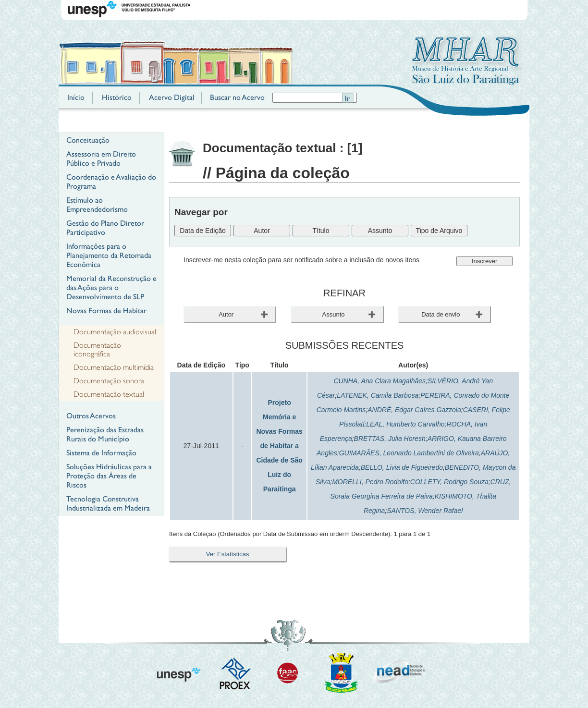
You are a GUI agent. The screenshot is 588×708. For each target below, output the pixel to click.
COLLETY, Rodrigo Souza (449, 482)
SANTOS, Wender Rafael (425, 511)
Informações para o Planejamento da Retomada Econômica (109, 255)
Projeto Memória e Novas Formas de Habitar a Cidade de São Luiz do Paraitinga (279, 446)
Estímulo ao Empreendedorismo (97, 205)
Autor (226, 314)
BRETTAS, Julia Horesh (390, 439)
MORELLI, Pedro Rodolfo (370, 482)
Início (76, 97)
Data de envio (441, 314)
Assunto (334, 314)
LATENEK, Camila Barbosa (378, 395)
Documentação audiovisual (115, 332)
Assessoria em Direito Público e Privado (101, 159)
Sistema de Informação (101, 453)
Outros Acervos (91, 416)
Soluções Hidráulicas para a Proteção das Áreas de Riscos (109, 476)
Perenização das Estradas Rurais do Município (105, 434)
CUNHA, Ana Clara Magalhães (380, 381)
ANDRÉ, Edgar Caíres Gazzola (414, 410)
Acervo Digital (172, 97)
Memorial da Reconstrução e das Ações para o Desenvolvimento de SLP (111, 287)
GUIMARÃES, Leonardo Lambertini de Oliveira (409, 453)
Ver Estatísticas (228, 554)
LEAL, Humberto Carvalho (405, 424)
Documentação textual (109, 394)
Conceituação (88, 140)
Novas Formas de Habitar (106, 311)
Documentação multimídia (114, 367)
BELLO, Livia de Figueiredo (402, 467)
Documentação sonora (109, 381)
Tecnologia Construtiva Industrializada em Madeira (108, 503)
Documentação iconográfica (97, 350)
